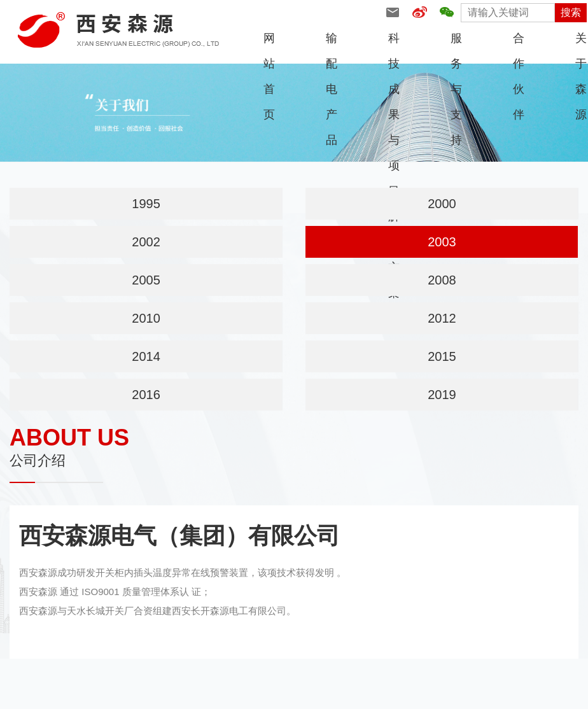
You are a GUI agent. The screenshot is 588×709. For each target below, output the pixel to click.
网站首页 (269, 41)
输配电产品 (332, 41)
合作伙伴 (519, 41)
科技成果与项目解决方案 (394, 41)
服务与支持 (456, 41)
